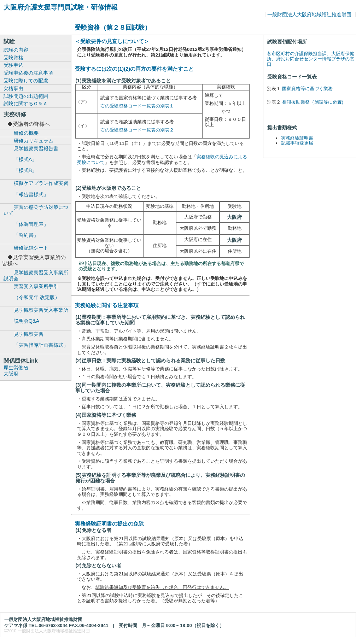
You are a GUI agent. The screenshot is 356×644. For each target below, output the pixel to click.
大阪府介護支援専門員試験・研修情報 (61, 7)
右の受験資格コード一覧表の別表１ (137, 106)
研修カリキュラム (34, 141)
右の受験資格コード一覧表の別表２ (137, 130)
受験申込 (13, 65)
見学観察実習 (37, 340)
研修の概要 (26, 133)
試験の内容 (16, 50)
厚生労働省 (16, 368)
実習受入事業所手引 (37, 292)
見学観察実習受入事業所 (37, 316)
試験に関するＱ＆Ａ (26, 104)
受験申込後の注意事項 (28, 73)
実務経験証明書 (297, 138)
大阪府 (11, 374)
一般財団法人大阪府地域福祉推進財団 (309, 14)
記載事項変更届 (297, 143)
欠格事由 (13, 88)
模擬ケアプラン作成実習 (37, 189)
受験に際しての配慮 (26, 81)
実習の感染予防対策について (37, 221)
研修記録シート (31, 248)
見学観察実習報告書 (37, 160)
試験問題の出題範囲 (26, 96)
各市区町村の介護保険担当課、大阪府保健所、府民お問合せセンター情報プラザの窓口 (311, 59)
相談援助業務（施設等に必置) (313, 102)
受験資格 (13, 58)
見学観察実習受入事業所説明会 (36, 276)
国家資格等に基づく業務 (307, 89)
